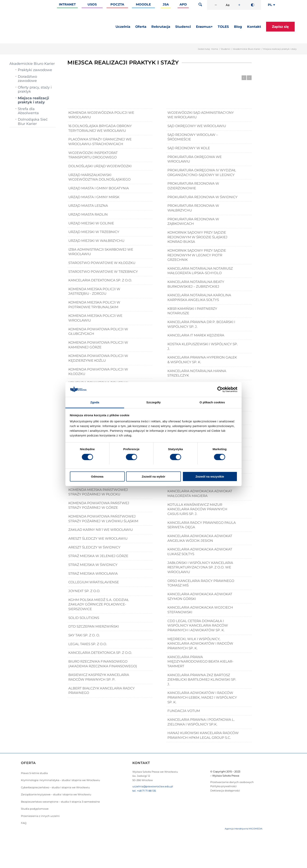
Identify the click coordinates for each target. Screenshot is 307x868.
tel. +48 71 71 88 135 (144, 791)
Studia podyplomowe (35, 809)
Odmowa (97, 476)
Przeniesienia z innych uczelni (40, 816)
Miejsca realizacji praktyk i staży (33, 100)
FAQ (24, 823)
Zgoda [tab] (95, 402)
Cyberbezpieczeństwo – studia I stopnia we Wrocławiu (55, 787)
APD (183, 4)
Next (249, 78)
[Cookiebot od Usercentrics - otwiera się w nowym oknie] (220, 389)
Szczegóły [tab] (153, 402)
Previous (244, 78)
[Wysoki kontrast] (253, 5)
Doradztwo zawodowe (27, 79)
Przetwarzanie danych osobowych (232, 782)
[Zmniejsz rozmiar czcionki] (216, 5)
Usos (92, 4)
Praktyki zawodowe (35, 70)
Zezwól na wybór (153, 476)
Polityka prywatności (223, 786)
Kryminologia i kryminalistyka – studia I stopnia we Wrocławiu (60, 780)
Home (215, 49)
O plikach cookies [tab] (212, 402)
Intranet (67, 4)
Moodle (143, 4)
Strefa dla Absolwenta (28, 111)
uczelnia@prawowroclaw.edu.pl (153, 786)
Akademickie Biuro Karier (247, 49)
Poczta (117, 4)
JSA (166, 4)
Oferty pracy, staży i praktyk (35, 89)
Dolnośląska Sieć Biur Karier (33, 121)
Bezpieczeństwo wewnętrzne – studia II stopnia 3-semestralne (60, 802)
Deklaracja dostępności (225, 790)
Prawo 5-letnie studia (34, 773)
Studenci (226, 49)
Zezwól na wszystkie (210, 476)
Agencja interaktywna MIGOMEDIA (244, 829)
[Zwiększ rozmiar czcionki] (239, 5)
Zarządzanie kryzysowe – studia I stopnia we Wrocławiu (56, 794)
